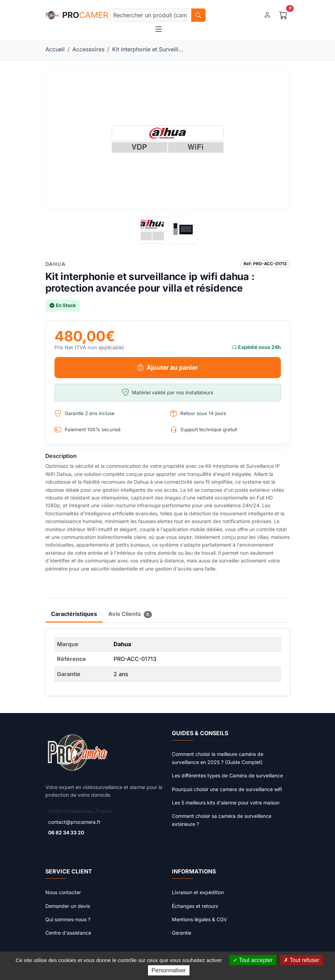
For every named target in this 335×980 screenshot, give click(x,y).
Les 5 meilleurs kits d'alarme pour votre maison (226, 803)
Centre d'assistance (68, 933)
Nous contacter (63, 892)
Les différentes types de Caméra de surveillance (227, 775)
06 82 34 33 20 (66, 832)
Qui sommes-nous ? (68, 919)
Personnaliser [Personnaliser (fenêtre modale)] (169, 970)
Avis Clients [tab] (130, 614)
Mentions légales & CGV (199, 919)
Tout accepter (253, 960)
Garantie (182, 933)
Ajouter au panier (168, 368)
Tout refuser (302, 960)
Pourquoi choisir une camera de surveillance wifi (227, 789)
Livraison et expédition (198, 892)
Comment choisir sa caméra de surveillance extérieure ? (222, 820)
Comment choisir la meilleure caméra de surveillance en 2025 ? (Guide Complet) (218, 758)
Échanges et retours (195, 906)
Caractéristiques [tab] (74, 614)
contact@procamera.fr (74, 822)
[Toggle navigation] (159, 29)
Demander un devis (68, 906)
